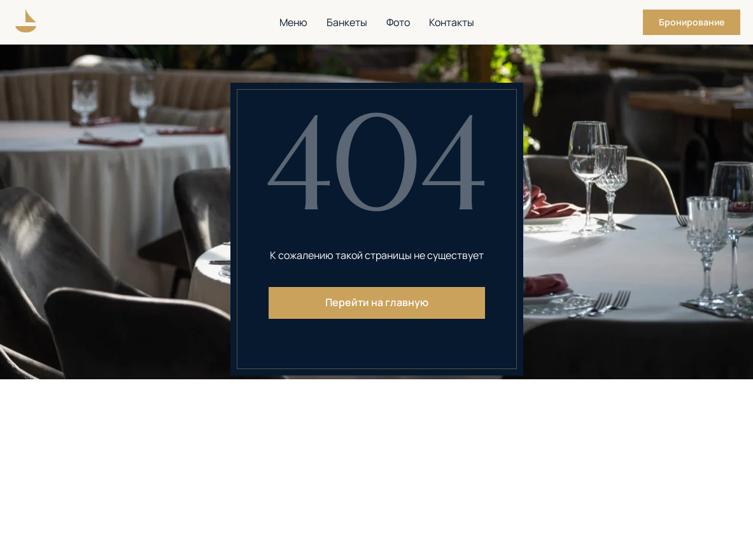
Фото (398, 22)
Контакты (452, 22)
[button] (692, 22)
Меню (293, 22)
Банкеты (347, 22)
